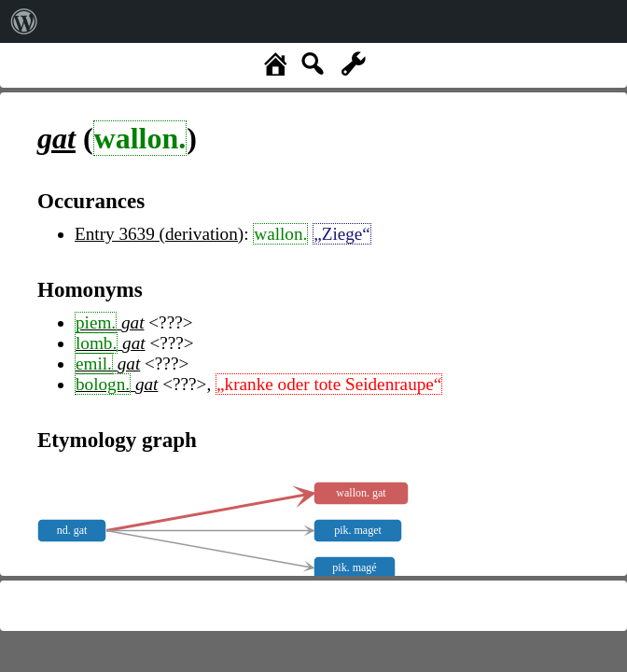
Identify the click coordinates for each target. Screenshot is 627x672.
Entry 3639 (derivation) (159, 234)
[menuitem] (24, 21)
